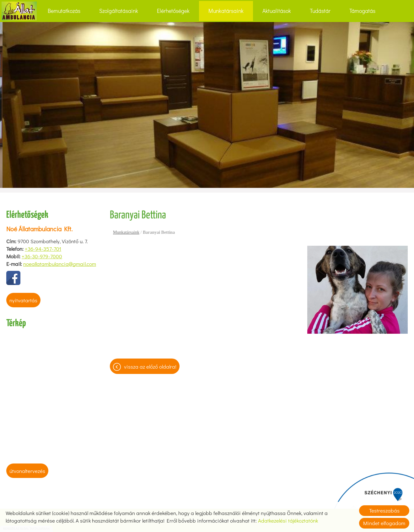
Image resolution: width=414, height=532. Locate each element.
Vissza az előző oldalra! (150, 367)
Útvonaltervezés (27, 471)
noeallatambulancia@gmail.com (60, 264)
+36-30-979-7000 (42, 256)
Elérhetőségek (173, 11)
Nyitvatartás (23, 300)
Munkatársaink (226, 11)
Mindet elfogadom (384, 523)
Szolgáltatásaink (119, 11)
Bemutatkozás (64, 11)
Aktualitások (277, 11)
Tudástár (320, 11)
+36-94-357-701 (43, 249)
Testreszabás (384, 510)
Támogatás (362, 11)
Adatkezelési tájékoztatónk (288, 521)
